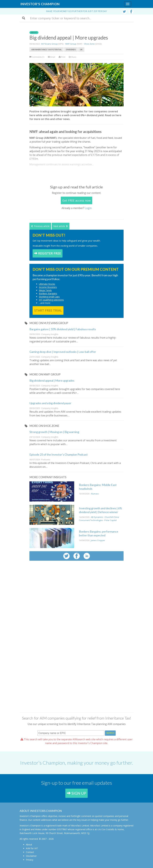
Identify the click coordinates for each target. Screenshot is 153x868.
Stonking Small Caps (49, 297)
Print (62, 57)
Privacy (30, 860)
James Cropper (98, 540)
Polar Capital (111, 520)
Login (88, 208)
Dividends (71, 50)
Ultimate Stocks (47, 284)
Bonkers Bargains (48, 293)
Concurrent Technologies (91, 520)
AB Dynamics (97, 517)
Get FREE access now (76, 200)
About (29, 845)
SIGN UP (76, 793)
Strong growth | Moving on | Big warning (54, 432)
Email (52, 57)
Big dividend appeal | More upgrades (52, 380)
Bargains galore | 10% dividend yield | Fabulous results (63, 329)
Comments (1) (37, 57)
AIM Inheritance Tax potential (47, 50)
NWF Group (71, 44)
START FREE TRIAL (48, 310)
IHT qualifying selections (51, 300)
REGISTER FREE (48, 253)
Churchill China (112, 517)
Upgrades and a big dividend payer (50, 403)
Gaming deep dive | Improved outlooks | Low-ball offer (63, 352)
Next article (61, 226)
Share (73, 57)
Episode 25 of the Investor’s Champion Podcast (59, 454)
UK (81, 50)
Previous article (40, 226)
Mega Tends (45, 290)
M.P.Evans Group (50, 44)
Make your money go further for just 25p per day (77, 11)
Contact (30, 852)
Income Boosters (48, 287)
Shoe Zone (89, 44)
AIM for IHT (32, 848)
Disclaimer (31, 856)
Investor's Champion (40, 4)
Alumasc (95, 494)
